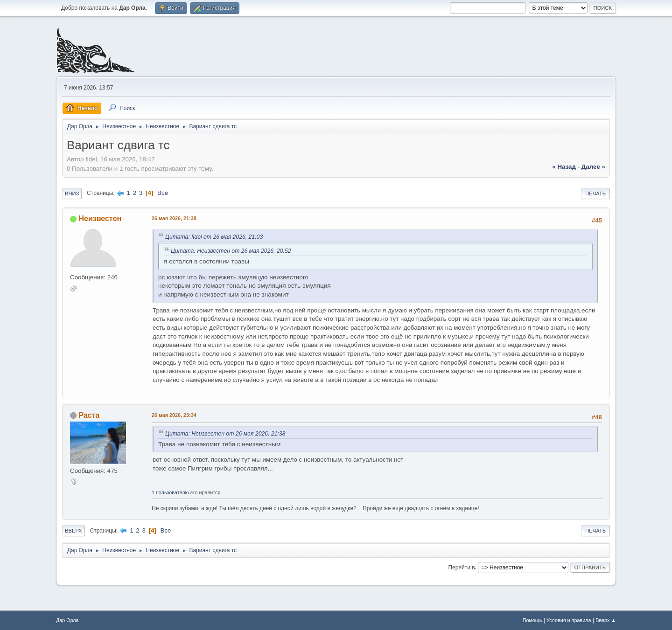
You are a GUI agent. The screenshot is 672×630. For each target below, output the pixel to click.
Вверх (73, 531)
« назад (564, 167)
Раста (89, 415)
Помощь (532, 620)
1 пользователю (170, 492)
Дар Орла (67, 620)
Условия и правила (569, 620)
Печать (595, 194)
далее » (593, 167)
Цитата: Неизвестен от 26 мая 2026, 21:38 (225, 434)
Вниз (72, 194)
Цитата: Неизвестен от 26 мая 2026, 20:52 (231, 251)
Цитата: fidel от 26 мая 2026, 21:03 (214, 237)
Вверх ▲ (606, 620)
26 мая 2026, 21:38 (174, 218)
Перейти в (461, 567)
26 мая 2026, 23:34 (174, 415)
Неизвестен (100, 218)
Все (163, 193)
